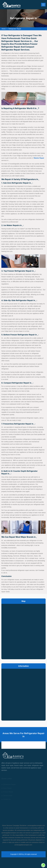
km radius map (23, 631)
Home (4, 29)
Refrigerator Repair (15, 29)
